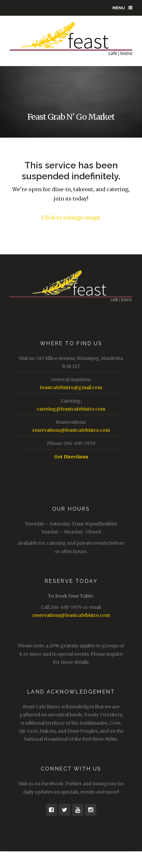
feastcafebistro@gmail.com (71, 387)
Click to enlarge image (71, 217)
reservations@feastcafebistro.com (71, 430)
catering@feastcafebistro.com (71, 409)
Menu (122, 8)
